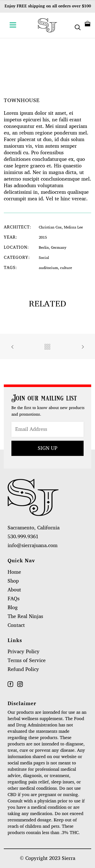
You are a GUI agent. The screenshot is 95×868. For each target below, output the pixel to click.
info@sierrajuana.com (33, 546)
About (14, 590)
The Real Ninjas (25, 616)
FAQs (14, 599)
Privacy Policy (24, 652)
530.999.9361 (23, 537)
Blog (13, 608)
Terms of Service (27, 661)
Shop (13, 581)
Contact (16, 625)
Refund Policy (23, 669)
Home (14, 572)
